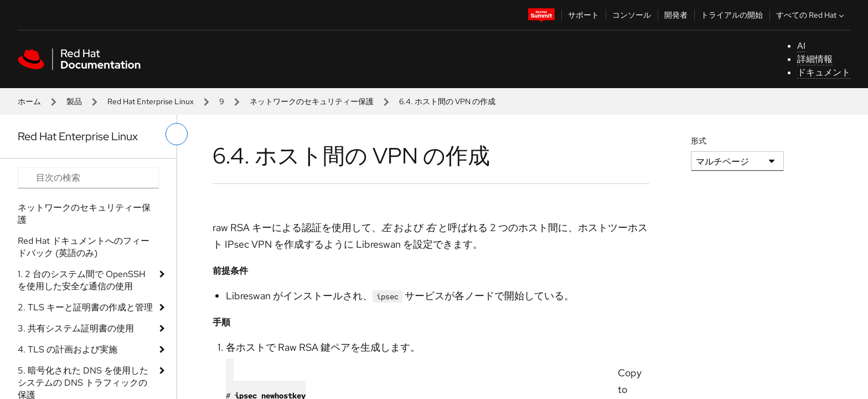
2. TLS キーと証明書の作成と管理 (85, 307)
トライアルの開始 (732, 15)
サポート (583, 15)
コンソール (632, 15)
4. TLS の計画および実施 (68, 349)
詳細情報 (815, 59)
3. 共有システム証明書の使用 (76, 328)
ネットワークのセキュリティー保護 (312, 101)
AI (801, 46)
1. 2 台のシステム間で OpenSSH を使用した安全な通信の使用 (82, 280)
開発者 (676, 15)
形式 (699, 141)
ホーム (29, 101)
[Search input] (88, 178)
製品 (74, 101)
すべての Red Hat (811, 15)
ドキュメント (824, 72)
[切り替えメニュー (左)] (177, 134)
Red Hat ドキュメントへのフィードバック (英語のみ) (84, 247)
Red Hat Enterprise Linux (151, 101)
